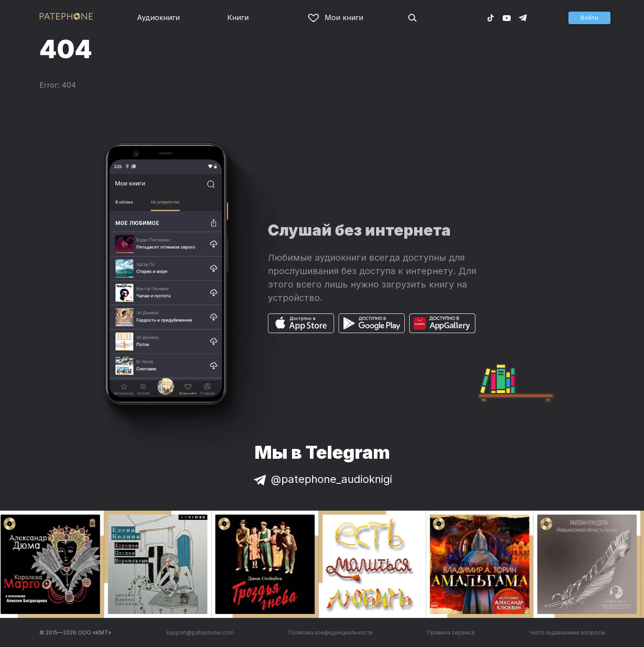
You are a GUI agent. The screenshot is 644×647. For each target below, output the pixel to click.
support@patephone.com (200, 632)
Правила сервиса (451, 632)
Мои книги (336, 17)
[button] (589, 18)
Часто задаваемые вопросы (567, 632)
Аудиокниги (158, 17)
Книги (238, 17)
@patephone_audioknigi (322, 479)
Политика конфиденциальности (330, 632)
